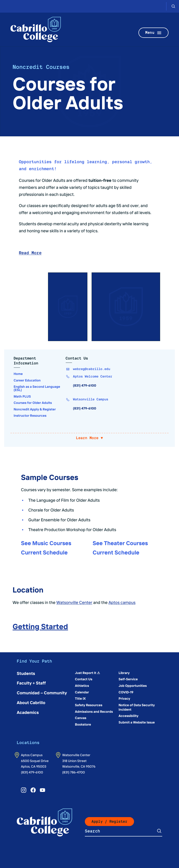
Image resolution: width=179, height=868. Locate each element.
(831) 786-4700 (74, 772)
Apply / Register (110, 821)
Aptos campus (122, 602)
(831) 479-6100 (32, 772)
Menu (154, 33)
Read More (30, 253)
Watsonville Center (74, 602)
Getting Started (40, 626)
